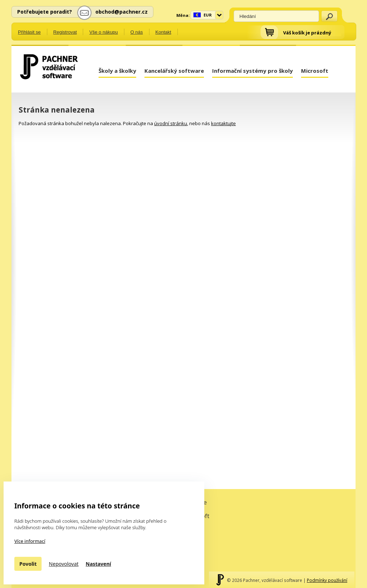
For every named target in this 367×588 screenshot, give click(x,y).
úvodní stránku (171, 123)
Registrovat (65, 32)
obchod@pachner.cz (121, 12)
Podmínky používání (327, 580)
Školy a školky (117, 71)
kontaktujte (223, 123)
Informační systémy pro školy (252, 71)
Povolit (28, 564)
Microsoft (315, 71)
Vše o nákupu (104, 32)
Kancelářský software (174, 71)
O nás (137, 32)
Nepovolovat (64, 564)
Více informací (30, 541)
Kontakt (163, 32)
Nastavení (98, 564)
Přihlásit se (29, 32)
